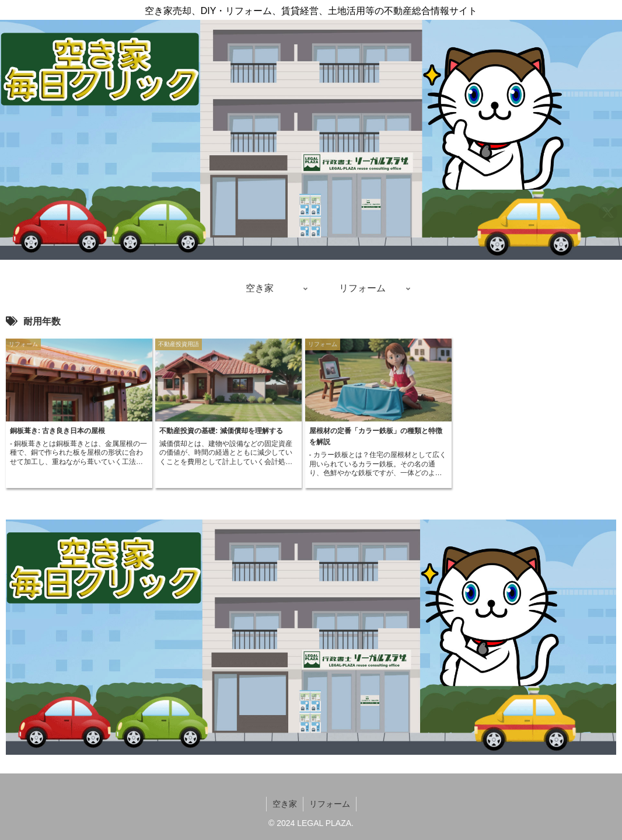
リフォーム (330, 804)
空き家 (285, 804)
